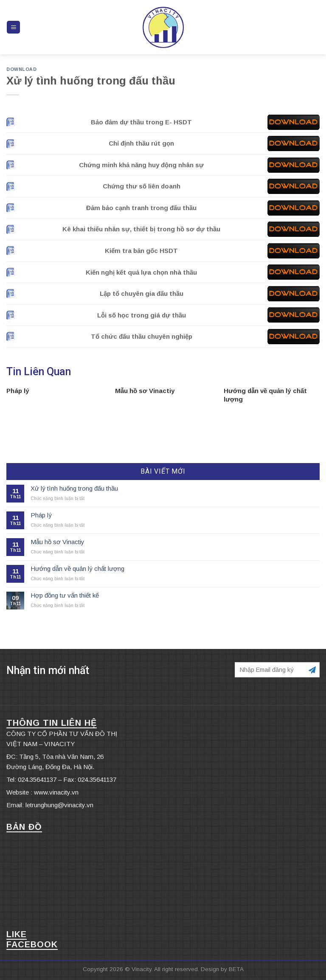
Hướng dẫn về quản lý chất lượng (77, 569)
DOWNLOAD (21, 69)
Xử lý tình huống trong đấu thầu (74, 488)
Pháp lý (18, 391)
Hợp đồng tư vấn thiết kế (65, 595)
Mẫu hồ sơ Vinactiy (145, 391)
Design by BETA (222, 969)
